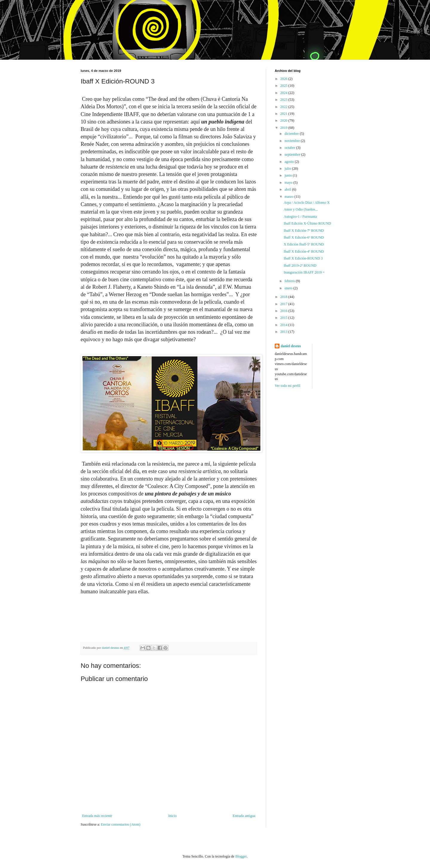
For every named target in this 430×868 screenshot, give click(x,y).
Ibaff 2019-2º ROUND (300, 265)
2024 (284, 93)
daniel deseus (291, 346)
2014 (284, 325)
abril (288, 189)
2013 (284, 332)
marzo (290, 197)
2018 (284, 297)
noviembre (293, 141)
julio (288, 169)
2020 (284, 121)
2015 (284, 318)
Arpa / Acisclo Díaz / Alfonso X (307, 203)
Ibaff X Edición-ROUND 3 (303, 258)
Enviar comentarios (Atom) (121, 824)
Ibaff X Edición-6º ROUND (304, 237)
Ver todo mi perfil (288, 386)
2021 (284, 114)
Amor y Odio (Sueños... (301, 209)
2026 (284, 79)
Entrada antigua (244, 816)
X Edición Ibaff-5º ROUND (304, 244)
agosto (290, 162)
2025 (284, 86)
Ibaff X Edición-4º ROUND (304, 251)
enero (289, 288)
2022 (284, 107)
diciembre (292, 134)
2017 (284, 304)
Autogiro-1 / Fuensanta (300, 217)
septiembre (293, 155)
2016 (284, 311)
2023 (284, 100)
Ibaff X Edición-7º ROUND (304, 231)
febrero (290, 281)
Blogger (241, 856)
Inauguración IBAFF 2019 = (304, 272)
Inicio (172, 816)
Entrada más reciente (97, 816)
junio (289, 175)
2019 (284, 128)
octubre (290, 148)
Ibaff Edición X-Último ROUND (307, 223)
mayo (289, 183)
